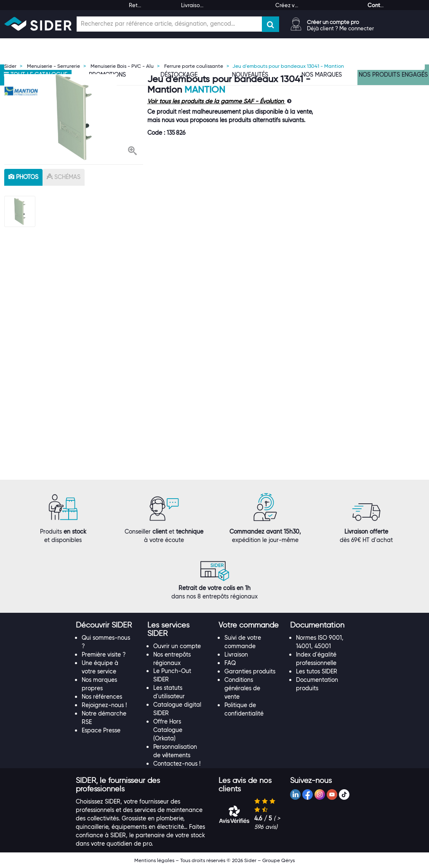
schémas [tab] (64, 177)
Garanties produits (250, 671)
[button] (132, 152)
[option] (74, 117)
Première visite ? (104, 654)
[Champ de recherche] (169, 24)
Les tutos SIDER (317, 671)
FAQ (230, 663)
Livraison (236, 654)
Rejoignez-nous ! (104, 705)
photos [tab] (23, 177)
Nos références (102, 697)
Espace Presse (101, 730)
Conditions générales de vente (242, 688)
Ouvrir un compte (177, 646)
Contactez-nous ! (177, 764)
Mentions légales (154, 860)
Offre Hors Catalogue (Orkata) (168, 730)
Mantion (205, 89)
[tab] (107, 625)
